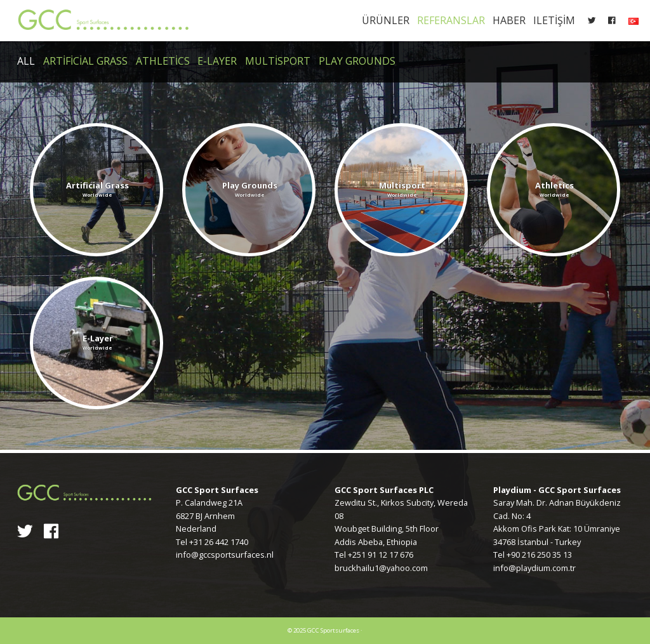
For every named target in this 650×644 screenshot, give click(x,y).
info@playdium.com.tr (534, 568)
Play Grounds (357, 61)
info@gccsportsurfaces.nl (225, 555)
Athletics (163, 61)
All (26, 61)
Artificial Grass (85, 61)
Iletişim (554, 20)
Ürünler (386, 20)
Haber (509, 20)
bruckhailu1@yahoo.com (381, 568)
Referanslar (451, 20)
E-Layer (217, 61)
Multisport (278, 61)
